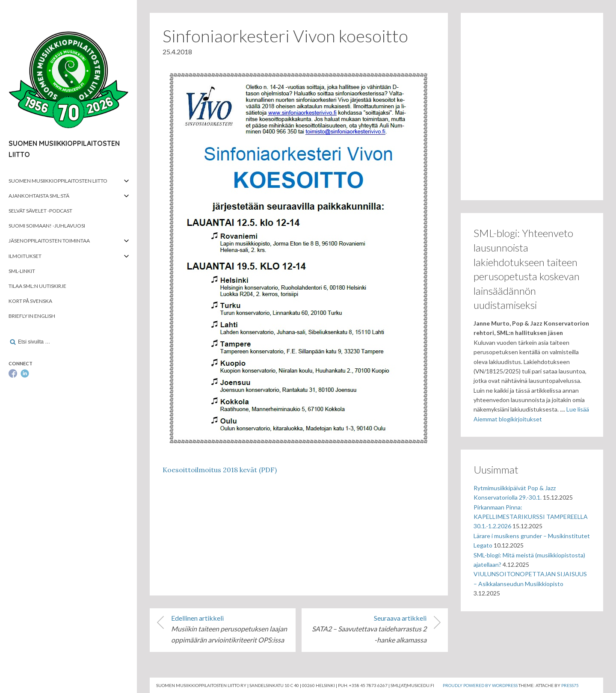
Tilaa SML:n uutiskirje (37, 286)
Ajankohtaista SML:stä (39, 196)
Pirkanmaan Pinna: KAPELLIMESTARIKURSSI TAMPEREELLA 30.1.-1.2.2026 (531, 517)
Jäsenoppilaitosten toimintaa (49, 241)
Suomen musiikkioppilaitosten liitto (58, 181)
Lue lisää (578, 409)
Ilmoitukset (25, 256)
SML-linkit (22, 271)
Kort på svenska (30, 301)
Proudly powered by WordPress (480, 685)
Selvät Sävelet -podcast (40, 211)
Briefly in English (32, 316)
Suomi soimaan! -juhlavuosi (47, 226)
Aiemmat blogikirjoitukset (508, 419)
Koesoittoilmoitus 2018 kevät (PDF (219, 470)
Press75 (570, 685)
